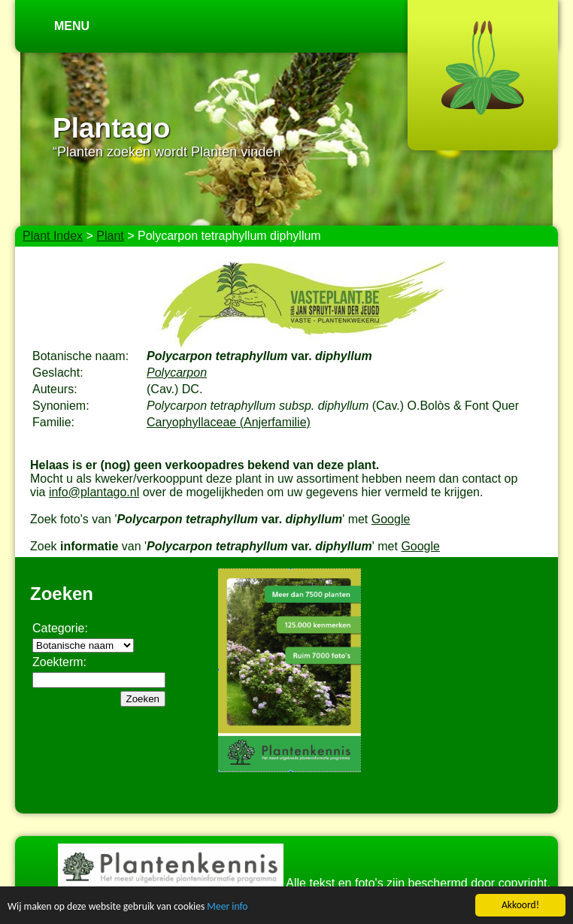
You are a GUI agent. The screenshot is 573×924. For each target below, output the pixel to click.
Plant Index (53, 236)
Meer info (227, 908)
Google (391, 519)
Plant (110, 236)
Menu (72, 26)
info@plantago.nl (94, 492)
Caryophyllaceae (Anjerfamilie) (229, 422)
